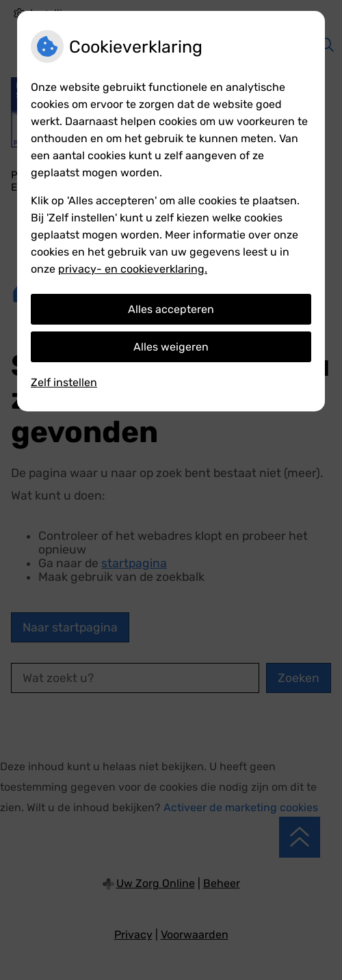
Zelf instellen (64, 382)
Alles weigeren (171, 347)
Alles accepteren (171, 309)
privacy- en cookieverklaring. (133, 269)
